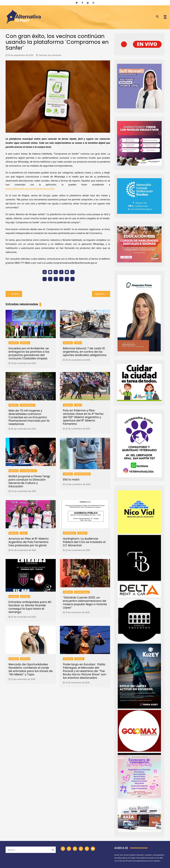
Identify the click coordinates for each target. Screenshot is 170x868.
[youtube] (88, 3)
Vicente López (28, 405)
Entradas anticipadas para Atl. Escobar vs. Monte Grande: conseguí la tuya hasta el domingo (30, 607)
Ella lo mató (71, 479)
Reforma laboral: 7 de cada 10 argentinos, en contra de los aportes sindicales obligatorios (85, 352)
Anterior (15, 294)
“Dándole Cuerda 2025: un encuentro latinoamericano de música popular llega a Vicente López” (85, 603)
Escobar (14, 343)
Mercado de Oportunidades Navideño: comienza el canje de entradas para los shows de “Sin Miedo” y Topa (31, 669)
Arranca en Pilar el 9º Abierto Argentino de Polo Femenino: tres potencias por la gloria (29, 542)
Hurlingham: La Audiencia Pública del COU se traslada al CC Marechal (84, 542)
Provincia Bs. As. (28, 471)
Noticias (43, 55)
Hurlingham (69, 533)
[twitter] (77, 3)
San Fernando (54, 55)
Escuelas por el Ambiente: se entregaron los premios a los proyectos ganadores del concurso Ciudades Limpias (29, 353)
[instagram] (93, 3)
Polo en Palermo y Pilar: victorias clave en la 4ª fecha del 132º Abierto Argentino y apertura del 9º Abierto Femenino (83, 417)
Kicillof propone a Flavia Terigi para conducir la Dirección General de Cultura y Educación (29, 481)
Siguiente (100, 294)
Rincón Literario (82, 474)
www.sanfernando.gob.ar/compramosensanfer (30, 189)
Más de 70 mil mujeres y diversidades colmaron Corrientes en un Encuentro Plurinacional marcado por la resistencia (29, 417)
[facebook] (82, 3)
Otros (78, 343)
